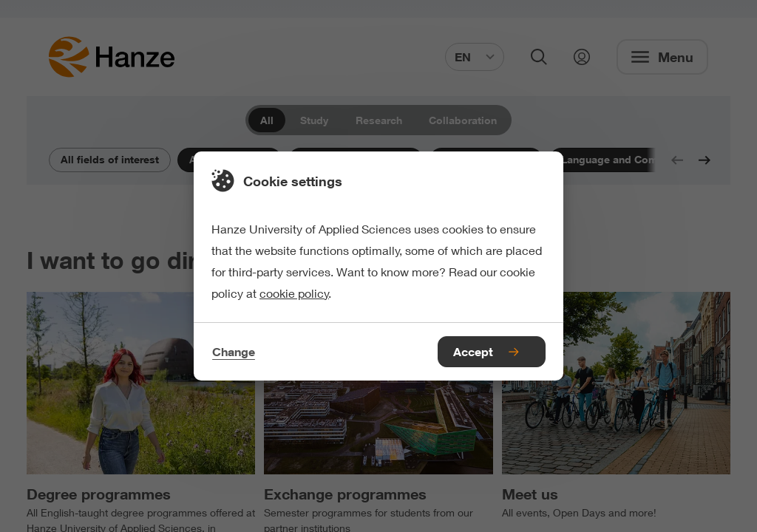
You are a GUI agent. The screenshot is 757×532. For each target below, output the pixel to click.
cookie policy (294, 293)
